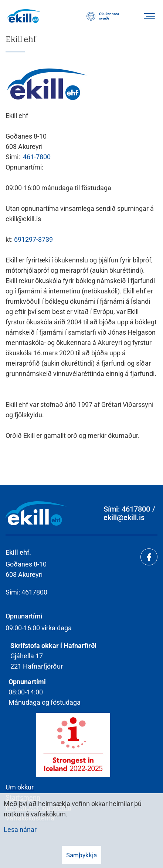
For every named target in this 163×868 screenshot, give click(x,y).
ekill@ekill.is (124, 518)
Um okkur (20, 787)
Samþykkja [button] (81, 855)
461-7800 (37, 157)
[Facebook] (149, 557)
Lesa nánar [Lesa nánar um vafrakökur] (20, 829)
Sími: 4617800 (127, 509)
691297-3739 (33, 239)
